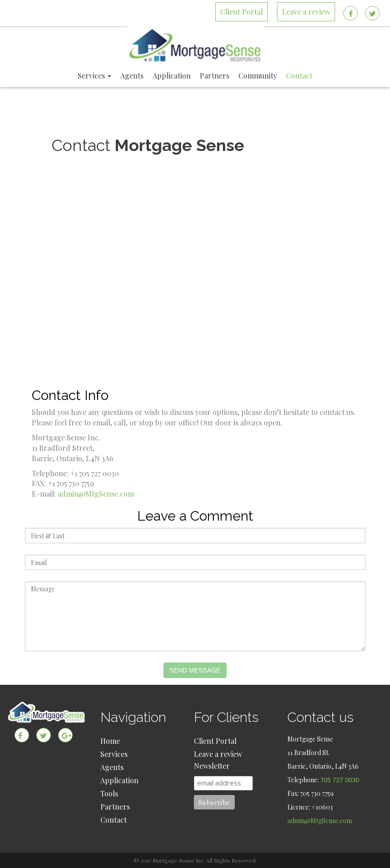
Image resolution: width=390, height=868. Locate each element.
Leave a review (218, 754)
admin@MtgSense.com (96, 494)
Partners (115, 807)
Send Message (195, 670)
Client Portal (215, 741)
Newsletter (212, 766)
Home (110, 741)
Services (114, 754)
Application (119, 780)
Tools (109, 793)
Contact (114, 820)
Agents (112, 767)
